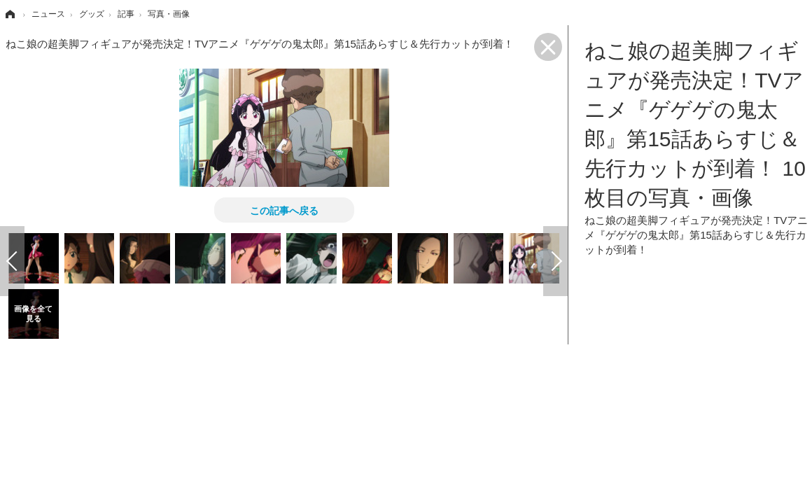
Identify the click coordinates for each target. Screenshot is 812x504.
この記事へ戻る (284, 210)
